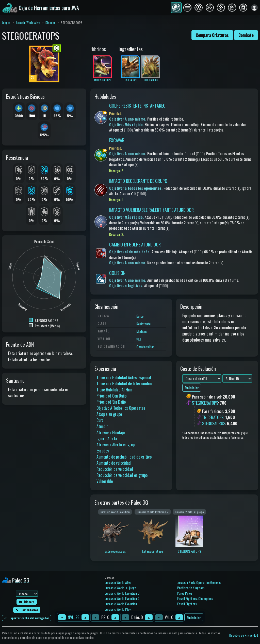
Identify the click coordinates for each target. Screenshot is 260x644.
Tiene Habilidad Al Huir (114, 390)
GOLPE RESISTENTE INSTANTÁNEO (137, 106)
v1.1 (139, 339)
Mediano (142, 331)
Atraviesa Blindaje (111, 432)
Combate (246, 35)
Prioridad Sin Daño (111, 402)
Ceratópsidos (145, 347)
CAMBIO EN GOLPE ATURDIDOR (135, 244)
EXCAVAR (117, 140)
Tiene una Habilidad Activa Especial (124, 377)
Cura (100, 420)
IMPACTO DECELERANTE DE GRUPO (138, 181)
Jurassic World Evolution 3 (122, 593)
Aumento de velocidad (114, 463)
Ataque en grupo (109, 414)
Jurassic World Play (118, 609)
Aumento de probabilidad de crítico (124, 457)
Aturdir (102, 426)
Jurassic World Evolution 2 (122, 598)
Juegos (6, 23)
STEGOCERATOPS (205, 403)
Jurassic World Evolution (121, 604)
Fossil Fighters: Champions (195, 598)
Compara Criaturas (212, 35)
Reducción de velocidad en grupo (122, 475)
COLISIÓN (117, 273)
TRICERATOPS (213, 417)
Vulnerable (105, 481)
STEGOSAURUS (214, 423)
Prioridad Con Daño (111, 396)
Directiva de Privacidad (244, 635)
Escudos (103, 451)
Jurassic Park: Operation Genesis (199, 582)
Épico (140, 316)
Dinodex (50, 23)
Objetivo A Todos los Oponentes (121, 408)
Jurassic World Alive (28, 23)
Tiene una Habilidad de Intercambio (124, 384)
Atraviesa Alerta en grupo (116, 445)
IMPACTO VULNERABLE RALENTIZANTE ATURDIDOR (151, 210)
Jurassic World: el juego (121, 588)
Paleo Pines (185, 593)
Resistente (143, 324)
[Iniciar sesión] (254, 8)
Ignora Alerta (107, 438)
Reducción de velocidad (115, 469)
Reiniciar (194, 617)
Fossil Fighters (187, 604)
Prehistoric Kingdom (191, 588)
